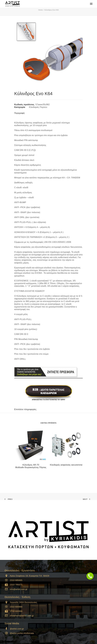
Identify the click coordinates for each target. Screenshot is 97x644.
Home (41, 10)
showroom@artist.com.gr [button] (22, 616)
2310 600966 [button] (16, 607)
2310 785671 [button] (16, 585)
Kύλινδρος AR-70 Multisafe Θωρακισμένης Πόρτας (31, 466)
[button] (31, 445)
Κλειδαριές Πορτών (38, 107)
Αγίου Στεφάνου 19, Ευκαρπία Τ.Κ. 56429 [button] (29, 576)
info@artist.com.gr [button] (19, 589)
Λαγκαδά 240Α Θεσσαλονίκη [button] (23, 602)
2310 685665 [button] (16, 580)
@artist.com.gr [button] (17, 629)
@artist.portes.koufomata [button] (22, 633)
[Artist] (13, 4)
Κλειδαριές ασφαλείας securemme (66, 465)
